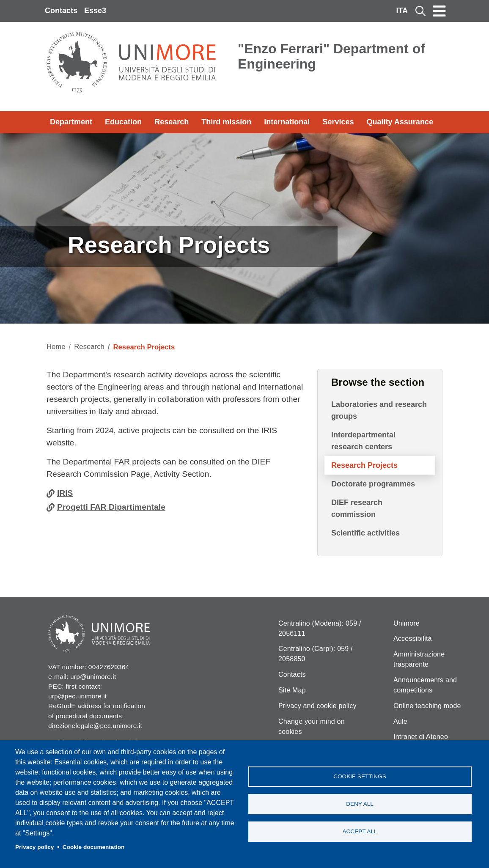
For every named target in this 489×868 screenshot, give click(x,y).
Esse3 (95, 11)
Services (338, 122)
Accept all (360, 831)
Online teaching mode (427, 706)
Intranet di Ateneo (421, 737)
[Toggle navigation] (440, 11)
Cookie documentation (94, 847)
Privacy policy (34, 847)
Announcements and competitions (425, 685)
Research (172, 122)
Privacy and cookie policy (317, 706)
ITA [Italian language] (402, 11)
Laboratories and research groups (379, 410)
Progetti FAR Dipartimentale (111, 507)
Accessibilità (413, 639)
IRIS (65, 493)
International (287, 122)
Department (71, 122)
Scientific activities (365, 533)
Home (56, 347)
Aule (400, 721)
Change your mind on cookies (312, 727)
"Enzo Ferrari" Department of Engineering (331, 56)
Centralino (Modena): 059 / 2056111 (320, 628)
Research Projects (364, 465)
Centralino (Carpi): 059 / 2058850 (316, 654)
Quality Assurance (400, 122)
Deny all (360, 804)
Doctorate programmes (373, 484)
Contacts (61, 11)
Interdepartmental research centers (363, 441)
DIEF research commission (357, 508)
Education (123, 122)
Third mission (226, 122)
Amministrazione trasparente (419, 659)
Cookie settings (360, 776)
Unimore (407, 623)
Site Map (292, 690)
